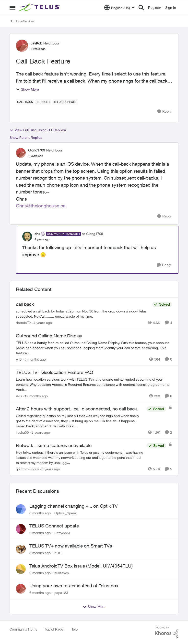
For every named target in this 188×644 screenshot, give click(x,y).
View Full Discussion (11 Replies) (38, 130)
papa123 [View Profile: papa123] (61, 593)
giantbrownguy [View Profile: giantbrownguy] (27, 469)
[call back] (83, 314)
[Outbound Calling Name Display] (94, 348)
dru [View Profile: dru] (37, 234)
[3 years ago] (50, 469)
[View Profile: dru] (27, 236)
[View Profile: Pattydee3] (21, 529)
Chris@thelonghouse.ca (41, 206)
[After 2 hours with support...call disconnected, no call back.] (80, 421)
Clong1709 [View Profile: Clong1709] (37, 150)
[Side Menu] (12, 8)
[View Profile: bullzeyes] (21, 569)
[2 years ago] (40, 432)
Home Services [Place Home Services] (22, 21)
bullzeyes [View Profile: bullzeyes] (62, 573)
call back (25, 304)
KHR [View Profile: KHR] (58, 553)
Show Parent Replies (26, 137)
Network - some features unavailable (54, 445)
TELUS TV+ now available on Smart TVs (71, 546)
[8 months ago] (34, 359)
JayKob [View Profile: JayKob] (36, 43)
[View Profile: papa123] (21, 589)
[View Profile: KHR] (21, 549)
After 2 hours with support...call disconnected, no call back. (77, 409)
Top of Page (54, 629)
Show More (27, 89)
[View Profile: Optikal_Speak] (21, 509)
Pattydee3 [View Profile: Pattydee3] (62, 533)
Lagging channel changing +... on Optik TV (74, 506)
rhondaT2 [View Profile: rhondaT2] (23, 323)
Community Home (23, 629)
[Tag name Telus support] (65, 102)
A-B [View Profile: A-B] (19, 359)
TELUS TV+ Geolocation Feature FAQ (54, 372)
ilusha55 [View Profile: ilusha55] (22, 432)
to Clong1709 (93, 234)
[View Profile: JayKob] (22, 46)
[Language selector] (119, 8)
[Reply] (164, 112)
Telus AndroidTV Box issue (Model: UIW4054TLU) (81, 566)
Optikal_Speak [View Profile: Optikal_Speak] (65, 513)
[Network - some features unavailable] (80, 457)
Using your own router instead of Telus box (74, 586)
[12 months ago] (35, 396)
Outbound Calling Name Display (49, 336)
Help (74, 629)
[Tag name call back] (25, 102)
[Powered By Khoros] (167, 632)
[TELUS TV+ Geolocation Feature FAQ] (94, 384)
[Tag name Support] (43, 102)
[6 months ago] (40, 513)
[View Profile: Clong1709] (21, 153)
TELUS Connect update (54, 526)
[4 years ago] (42, 323)
